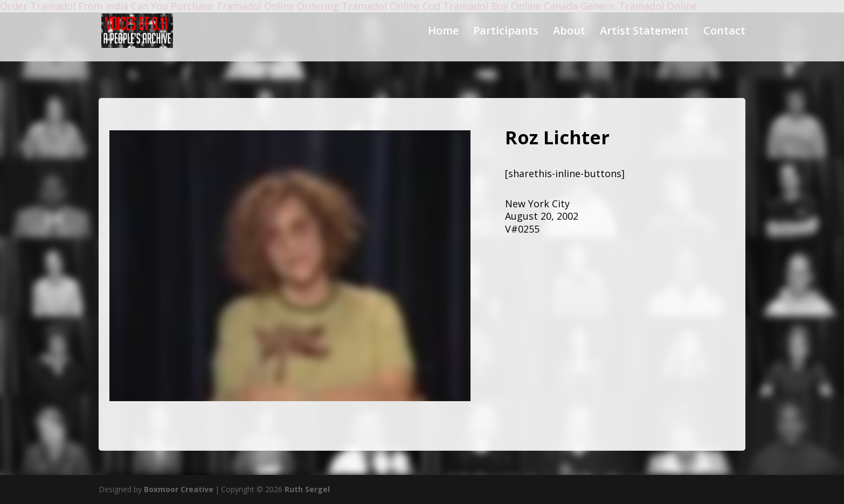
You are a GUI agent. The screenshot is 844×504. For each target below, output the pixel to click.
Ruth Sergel (307, 489)
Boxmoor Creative (179, 489)
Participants (506, 32)
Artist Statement (644, 32)
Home (443, 32)
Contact (724, 32)
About (569, 32)
